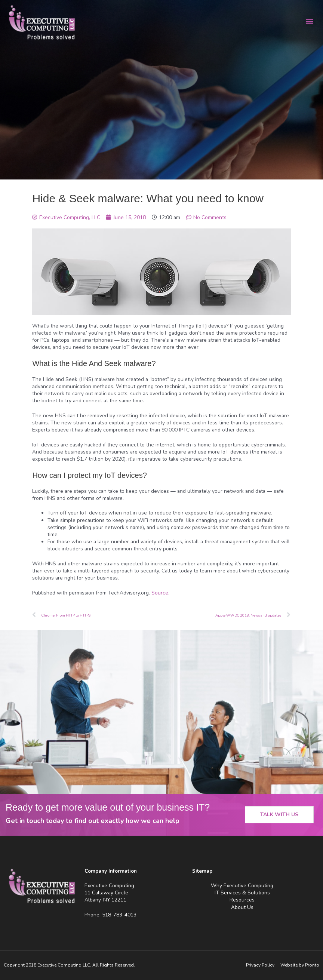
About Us (242, 907)
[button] (309, 21)
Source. (160, 593)
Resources (242, 900)
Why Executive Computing (242, 886)
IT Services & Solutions (242, 893)
